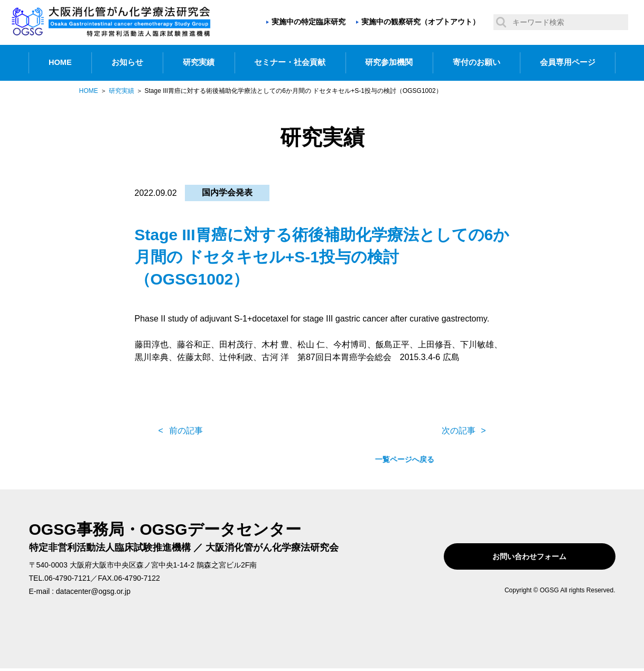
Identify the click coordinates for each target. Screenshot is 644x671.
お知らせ (127, 62)
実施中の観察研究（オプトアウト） (421, 22)
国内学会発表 (227, 192)
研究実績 (199, 62)
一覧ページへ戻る (322, 431)
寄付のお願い (477, 62)
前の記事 (186, 431)
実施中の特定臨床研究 (309, 22)
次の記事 (459, 431)
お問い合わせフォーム (548, 556)
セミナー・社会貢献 (290, 62)
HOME (60, 62)
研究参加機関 (389, 62)
